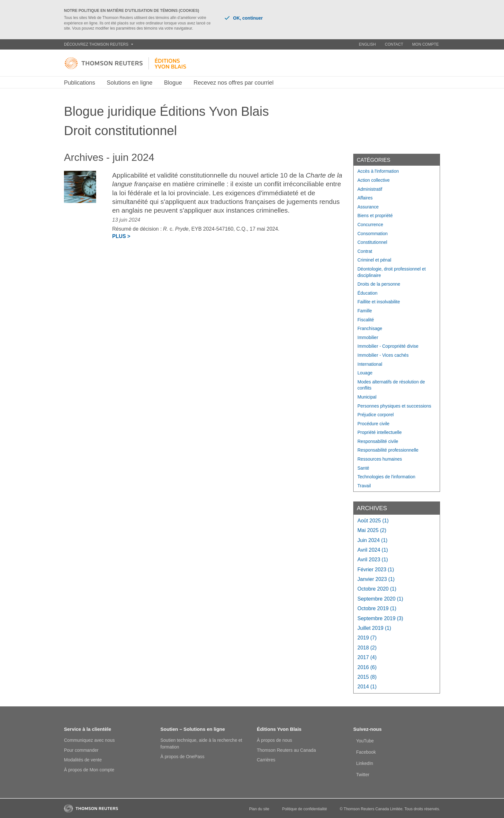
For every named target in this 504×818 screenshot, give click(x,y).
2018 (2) (367, 648)
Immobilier (368, 337)
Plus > (121, 236)
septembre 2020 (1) (380, 599)
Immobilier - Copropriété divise (388, 346)
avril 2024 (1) (373, 550)
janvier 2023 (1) (376, 579)
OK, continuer (244, 18)
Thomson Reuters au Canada (286, 750)
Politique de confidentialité (305, 809)
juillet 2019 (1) (374, 628)
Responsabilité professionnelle (388, 450)
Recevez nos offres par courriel (234, 83)
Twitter (363, 775)
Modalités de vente (83, 760)
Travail (364, 486)
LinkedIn (365, 763)
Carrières (266, 760)
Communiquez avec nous (89, 740)
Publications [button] (80, 83)
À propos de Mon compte (89, 770)
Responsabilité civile (378, 441)
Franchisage (370, 328)
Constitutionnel (372, 242)
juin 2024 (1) (372, 540)
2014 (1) (367, 687)
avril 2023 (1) (373, 560)
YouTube (365, 741)
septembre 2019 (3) (380, 618)
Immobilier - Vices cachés (383, 355)
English (368, 44)
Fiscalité (366, 320)
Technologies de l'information (386, 477)
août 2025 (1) (373, 521)
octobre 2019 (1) (377, 608)
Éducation (367, 293)
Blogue (173, 83)
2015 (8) (367, 677)
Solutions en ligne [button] (130, 83)
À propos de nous (274, 740)
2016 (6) (367, 667)
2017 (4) (367, 657)
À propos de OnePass (182, 757)
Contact (394, 44)
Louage (365, 373)
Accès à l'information (378, 171)
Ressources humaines (380, 459)
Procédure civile (373, 424)
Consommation (373, 234)
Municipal (367, 397)
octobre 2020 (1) (377, 589)
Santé (363, 468)
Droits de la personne (379, 284)
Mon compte (425, 44)
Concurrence (370, 225)
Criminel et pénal (374, 260)
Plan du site (259, 809)
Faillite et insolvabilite (379, 302)
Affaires (365, 198)
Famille (365, 311)
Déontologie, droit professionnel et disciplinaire (392, 272)
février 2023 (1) (376, 570)
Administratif (370, 189)
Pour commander (81, 750)
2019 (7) (367, 638)
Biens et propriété (375, 216)
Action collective (373, 180)
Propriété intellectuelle (380, 432)
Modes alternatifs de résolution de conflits (391, 385)
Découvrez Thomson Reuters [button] (99, 44)
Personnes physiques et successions (394, 406)
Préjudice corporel (376, 415)
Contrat (365, 251)
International (370, 364)
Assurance (368, 207)
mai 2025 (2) (372, 530)
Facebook (366, 752)
